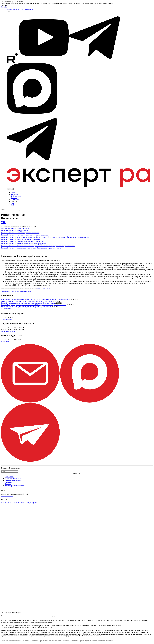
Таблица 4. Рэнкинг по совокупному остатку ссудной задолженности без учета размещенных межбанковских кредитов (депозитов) (45, 237)
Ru (12, 189)
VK (3, 222)
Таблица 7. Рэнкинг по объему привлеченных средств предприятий (24, 244)
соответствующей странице (43, 288)
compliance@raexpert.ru (9, 331)
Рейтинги (14, 192)
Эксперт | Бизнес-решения (24, 9)
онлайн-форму (50, 616)
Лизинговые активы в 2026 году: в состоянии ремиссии (19, 301)
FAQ (12, 205)
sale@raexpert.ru (6, 319)
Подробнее (4, 7)
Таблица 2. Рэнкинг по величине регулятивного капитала (20, 233)
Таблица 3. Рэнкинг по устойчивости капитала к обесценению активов (25, 235)
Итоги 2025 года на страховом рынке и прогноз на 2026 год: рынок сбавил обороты (29, 305)
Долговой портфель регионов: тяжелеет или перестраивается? (22, 303)
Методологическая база (13, 479)
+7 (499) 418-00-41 (20, 503)
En (8, 189)
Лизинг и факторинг (45, 301)
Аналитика (14, 194)
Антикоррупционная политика (15, 486)
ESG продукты (16, 196)
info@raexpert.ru (32, 503)
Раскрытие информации (13, 480)
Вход (9, 11)
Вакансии (8, 484)
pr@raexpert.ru (6, 341)
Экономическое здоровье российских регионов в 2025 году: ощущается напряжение (29, 299)
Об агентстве (9, 477)
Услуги (13, 203)
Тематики (14, 201)
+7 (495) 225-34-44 (7, 503)
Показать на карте (7, 496)
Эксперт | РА (11, 9)
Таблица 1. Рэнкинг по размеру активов (14, 231)
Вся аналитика (6, 308)
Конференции (15, 200)
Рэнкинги (14, 198)
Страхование (61, 305)
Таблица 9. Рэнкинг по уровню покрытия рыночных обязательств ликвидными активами (31, 248)
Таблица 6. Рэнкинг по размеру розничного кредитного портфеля (23, 241)
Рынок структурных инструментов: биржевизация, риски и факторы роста (26, 307)
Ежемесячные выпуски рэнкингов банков (15, 229)
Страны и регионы (64, 299)
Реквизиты (8, 482)
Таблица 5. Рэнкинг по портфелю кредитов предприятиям (21, 239)
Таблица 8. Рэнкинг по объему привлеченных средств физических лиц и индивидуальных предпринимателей (38, 246)
